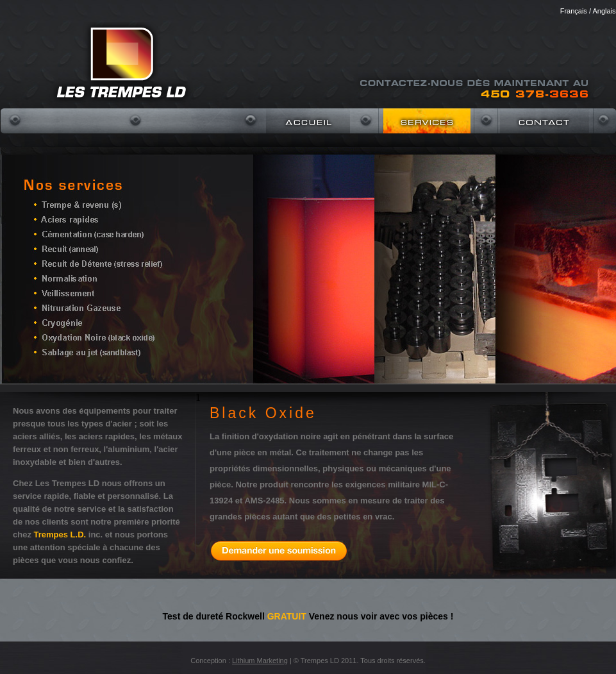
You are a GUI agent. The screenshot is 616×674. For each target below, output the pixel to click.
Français (574, 11)
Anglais (604, 11)
